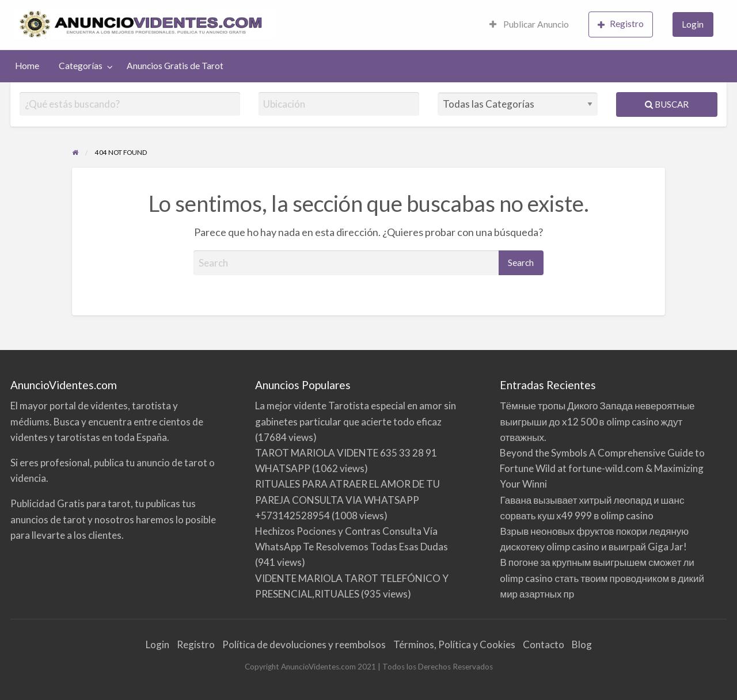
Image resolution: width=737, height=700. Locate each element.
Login (693, 24)
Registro (621, 24)
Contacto (544, 644)
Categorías (81, 66)
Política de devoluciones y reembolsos (304, 644)
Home (27, 66)
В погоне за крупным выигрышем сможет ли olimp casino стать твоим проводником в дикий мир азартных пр (602, 578)
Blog (582, 644)
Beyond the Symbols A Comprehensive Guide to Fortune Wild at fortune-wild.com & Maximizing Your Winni (602, 468)
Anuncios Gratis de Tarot (175, 66)
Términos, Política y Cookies (454, 644)
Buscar (667, 104)
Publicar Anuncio (529, 24)
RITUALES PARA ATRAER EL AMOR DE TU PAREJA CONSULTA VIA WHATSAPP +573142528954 (347, 499)
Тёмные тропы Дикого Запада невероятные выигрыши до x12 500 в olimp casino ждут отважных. (597, 421)
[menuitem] (529, 25)
